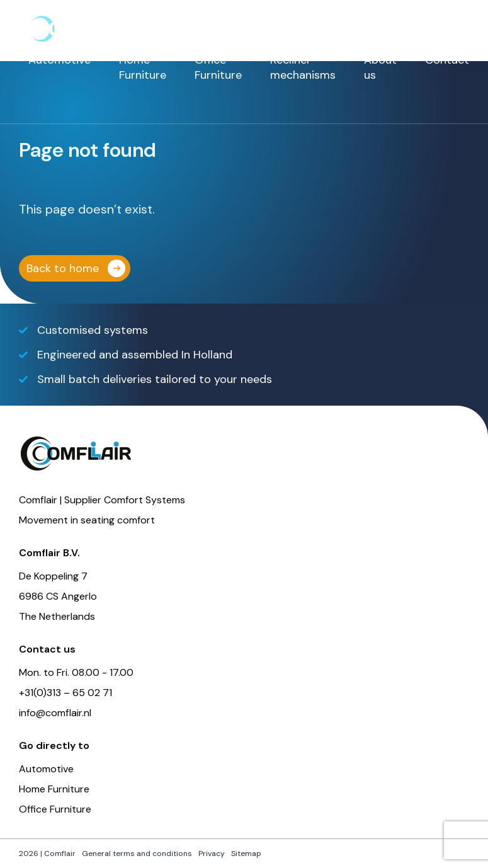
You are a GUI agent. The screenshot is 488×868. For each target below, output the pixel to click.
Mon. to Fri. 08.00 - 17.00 (76, 672)
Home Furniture (143, 67)
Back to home (63, 268)
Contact (447, 60)
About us (380, 67)
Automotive (60, 60)
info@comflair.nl (55, 713)
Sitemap (246, 854)
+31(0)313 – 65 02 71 (65, 693)
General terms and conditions (137, 854)
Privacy (212, 854)
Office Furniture (218, 67)
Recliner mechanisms (303, 67)
